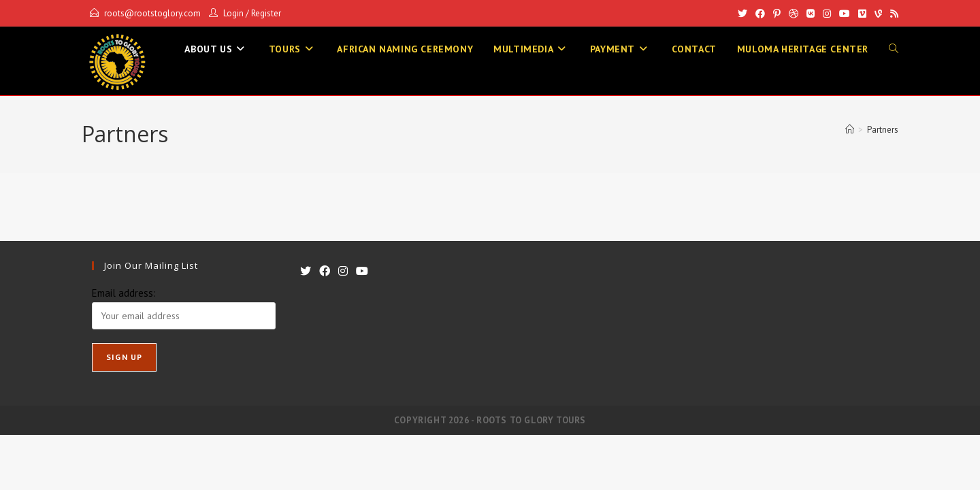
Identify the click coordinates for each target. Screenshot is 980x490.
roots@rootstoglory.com (152, 13)
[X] (742, 14)
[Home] (850, 130)
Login (233, 13)
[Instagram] (827, 14)
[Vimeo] (862, 14)
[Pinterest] (777, 14)
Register (266, 13)
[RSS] (892, 14)
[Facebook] (760, 14)
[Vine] (878, 14)
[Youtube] (845, 14)
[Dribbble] (794, 14)
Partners (883, 130)
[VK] (811, 14)
